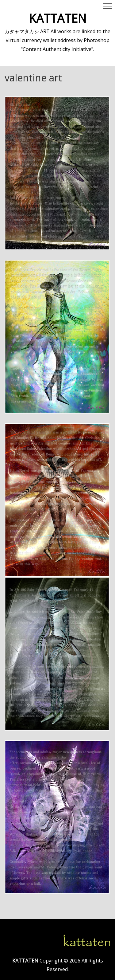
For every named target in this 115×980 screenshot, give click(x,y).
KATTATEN (58, 18)
